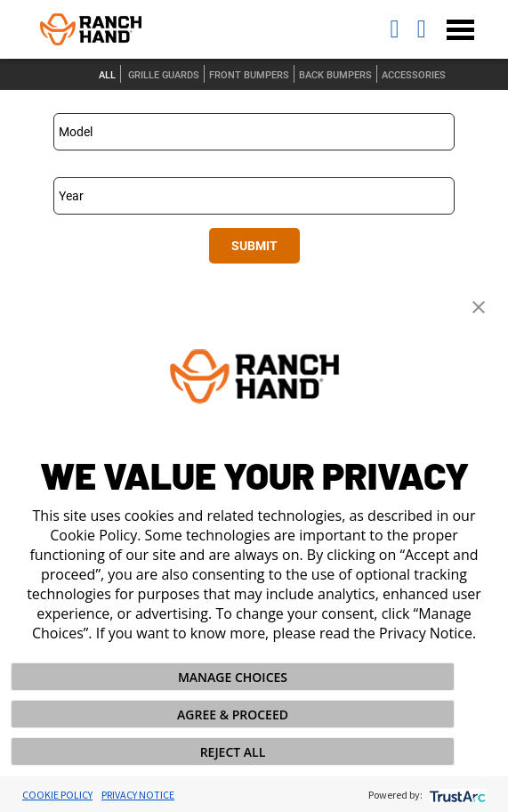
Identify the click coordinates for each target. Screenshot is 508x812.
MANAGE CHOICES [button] (233, 677)
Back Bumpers (335, 75)
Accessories (414, 75)
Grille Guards (164, 75)
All (107, 75)
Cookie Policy (57, 795)
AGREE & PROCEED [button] (233, 715)
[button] (479, 305)
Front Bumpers (249, 75)
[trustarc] (456, 795)
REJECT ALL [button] (233, 752)
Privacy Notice (138, 795)
